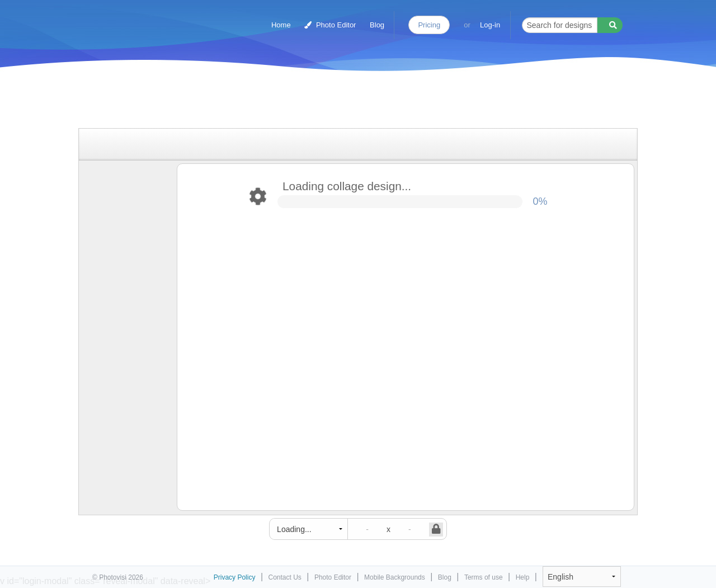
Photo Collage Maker (141, 20)
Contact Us (285, 577)
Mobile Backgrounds (395, 577)
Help (523, 577)
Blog (377, 25)
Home (281, 25)
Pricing (429, 25)
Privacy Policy (235, 577)
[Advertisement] (346, 102)
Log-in (490, 25)
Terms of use (484, 577)
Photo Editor (330, 25)
